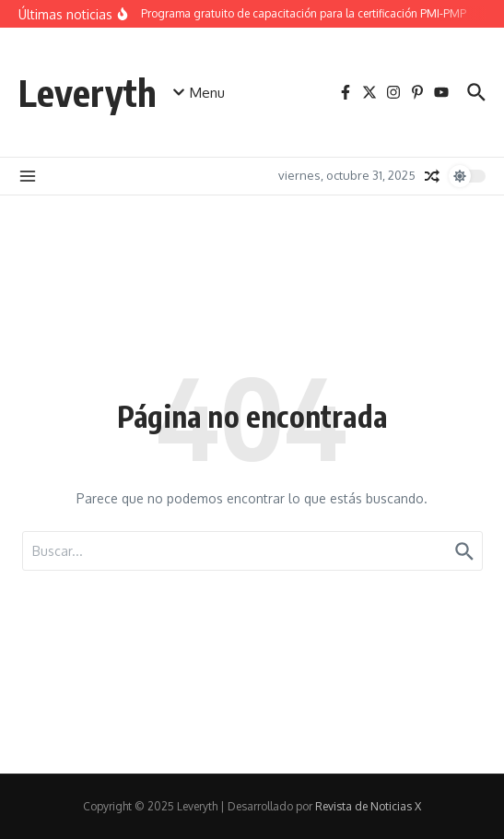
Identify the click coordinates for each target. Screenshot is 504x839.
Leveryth (88, 92)
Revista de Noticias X (368, 806)
